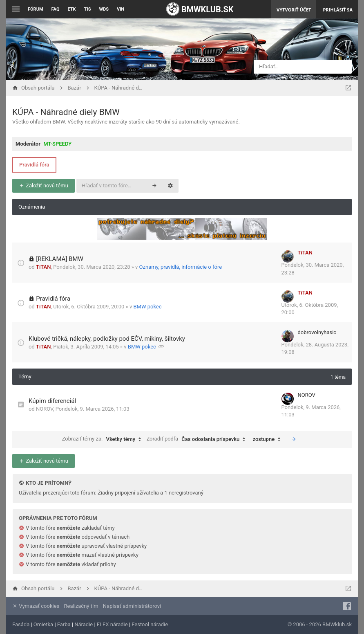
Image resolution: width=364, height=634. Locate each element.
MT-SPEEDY (57, 144)
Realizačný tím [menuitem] (81, 606)
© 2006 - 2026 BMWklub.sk (320, 624)
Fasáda (21, 624)
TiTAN (43, 267)
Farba (64, 624)
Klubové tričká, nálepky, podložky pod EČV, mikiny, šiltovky (107, 339)
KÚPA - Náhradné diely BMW (66, 112)
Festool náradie (150, 624)
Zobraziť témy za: (104, 439)
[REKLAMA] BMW (60, 259)
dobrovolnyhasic (317, 332)
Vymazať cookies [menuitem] (36, 606)
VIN (121, 9)
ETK (72, 9)
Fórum (36, 9)
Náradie (84, 624)
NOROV (45, 409)
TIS (88, 9)
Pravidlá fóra (34, 165)
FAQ (56, 9)
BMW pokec (147, 307)
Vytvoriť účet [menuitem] (294, 10)
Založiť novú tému (44, 185)
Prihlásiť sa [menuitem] (338, 10)
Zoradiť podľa (198, 439)
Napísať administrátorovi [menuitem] (132, 606)
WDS (104, 9)
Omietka (43, 624)
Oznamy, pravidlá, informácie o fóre (181, 267)
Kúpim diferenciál (52, 401)
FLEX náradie (112, 624)
